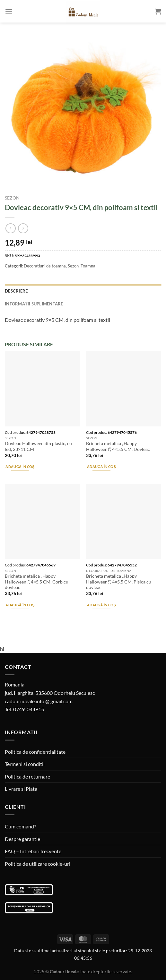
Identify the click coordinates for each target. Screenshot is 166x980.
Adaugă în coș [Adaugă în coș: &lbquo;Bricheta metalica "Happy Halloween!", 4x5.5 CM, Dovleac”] (101, 467)
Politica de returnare (27, 776)
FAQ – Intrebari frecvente (33, 851)
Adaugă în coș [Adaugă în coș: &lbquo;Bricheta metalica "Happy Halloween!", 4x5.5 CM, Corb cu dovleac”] (20, 605)
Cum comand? (20, 826)
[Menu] (9, 11)
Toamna (88, 266)
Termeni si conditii (25, 764)
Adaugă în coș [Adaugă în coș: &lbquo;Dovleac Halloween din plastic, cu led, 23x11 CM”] (20, 467)
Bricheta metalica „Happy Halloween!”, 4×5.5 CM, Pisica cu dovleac (119, 582)
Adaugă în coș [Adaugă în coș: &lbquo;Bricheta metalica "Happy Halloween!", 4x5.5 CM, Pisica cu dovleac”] (101, 605)
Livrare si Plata (21, 789)
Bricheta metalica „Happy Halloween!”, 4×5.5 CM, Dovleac (118, 446)
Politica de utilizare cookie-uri (38, 864)
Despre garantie (22, 839)
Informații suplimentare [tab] (34, 304)
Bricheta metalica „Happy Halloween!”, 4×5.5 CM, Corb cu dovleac (37, 582)
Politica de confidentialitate (35, 752)
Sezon (12, 198)
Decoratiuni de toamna (45, 266)
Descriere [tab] (16, 291)
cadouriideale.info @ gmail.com (39, 701)
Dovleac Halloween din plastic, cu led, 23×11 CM (38, 446)
